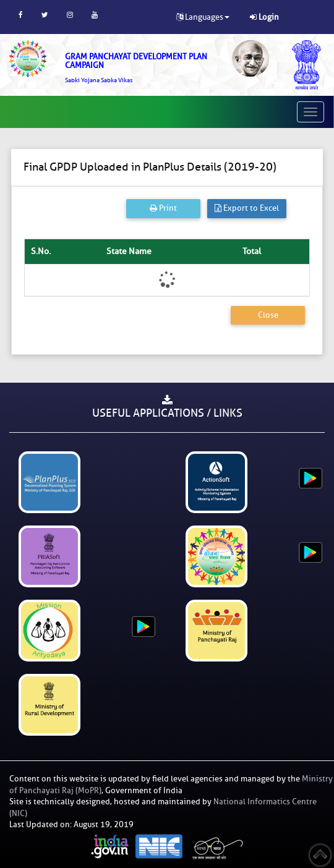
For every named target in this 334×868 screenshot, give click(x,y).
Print (163, 208)
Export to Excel (247, 208)
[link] (139, 68)
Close (268, 315)
